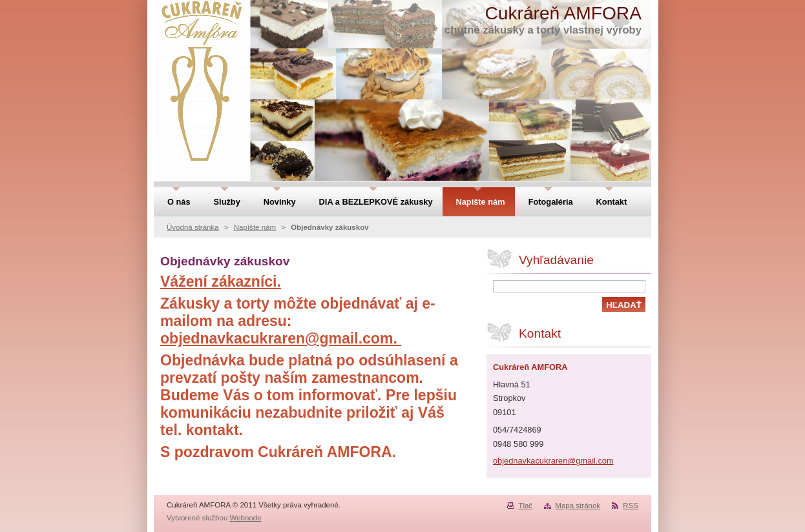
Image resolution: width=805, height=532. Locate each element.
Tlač (525, 506)
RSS (631, 506)
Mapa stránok (578, 506)
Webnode (246, 518)
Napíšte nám (255, 227)
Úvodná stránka (193, 227)
